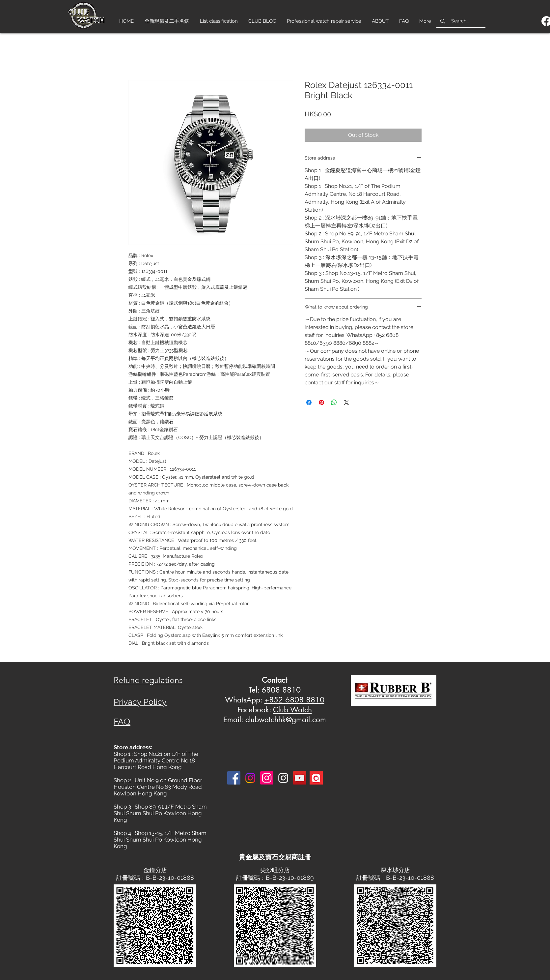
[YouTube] (300, 778)
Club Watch (292, 710)
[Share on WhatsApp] (334, 402)
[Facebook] (234, 778)
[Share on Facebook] (309, 402)
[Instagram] (250, 778)
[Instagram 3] (283, 778)
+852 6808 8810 (294, 700)
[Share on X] (346, 402)
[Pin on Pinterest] (321, 402)
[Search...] (460, 21)
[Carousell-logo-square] (316, 778)
